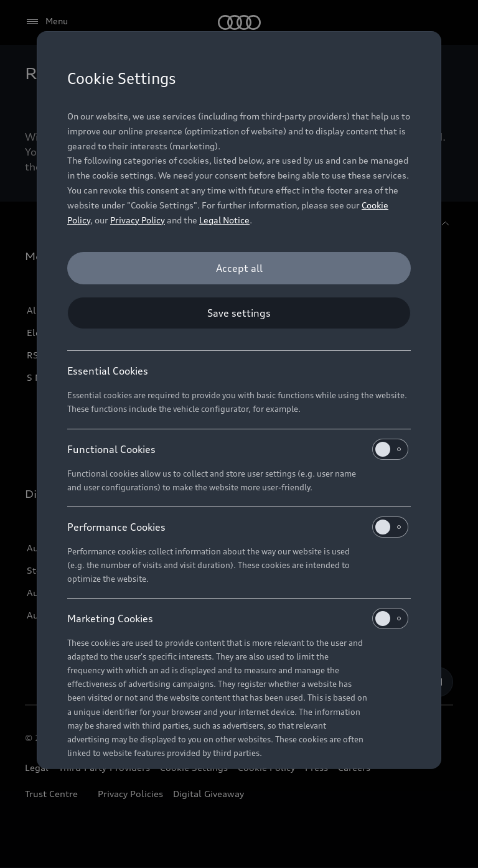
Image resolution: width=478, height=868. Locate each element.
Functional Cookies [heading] (238, 449)
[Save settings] (239, 313)
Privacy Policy (138, 220)
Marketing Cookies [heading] (238, 618)
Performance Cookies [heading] (238, 527)
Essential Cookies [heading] (108, 371)
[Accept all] (239, 268)
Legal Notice (224, 220)
